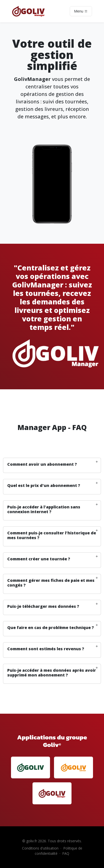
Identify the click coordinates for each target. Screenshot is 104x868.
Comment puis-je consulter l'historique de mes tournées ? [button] (52, 535)
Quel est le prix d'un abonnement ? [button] (44, 486)
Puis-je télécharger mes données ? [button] (43, 606)
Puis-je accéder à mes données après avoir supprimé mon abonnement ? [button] (52, 673)
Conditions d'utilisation (40, 848)
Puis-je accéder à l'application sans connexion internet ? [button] (44, 509)
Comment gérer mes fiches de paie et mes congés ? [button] (51, 583)
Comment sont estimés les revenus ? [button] (46, 649)
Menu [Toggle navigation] (81, 11)
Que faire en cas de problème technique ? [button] (51, 628)
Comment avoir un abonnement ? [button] (42, 464)
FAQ (66, 853)
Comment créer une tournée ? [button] (39, 559)
